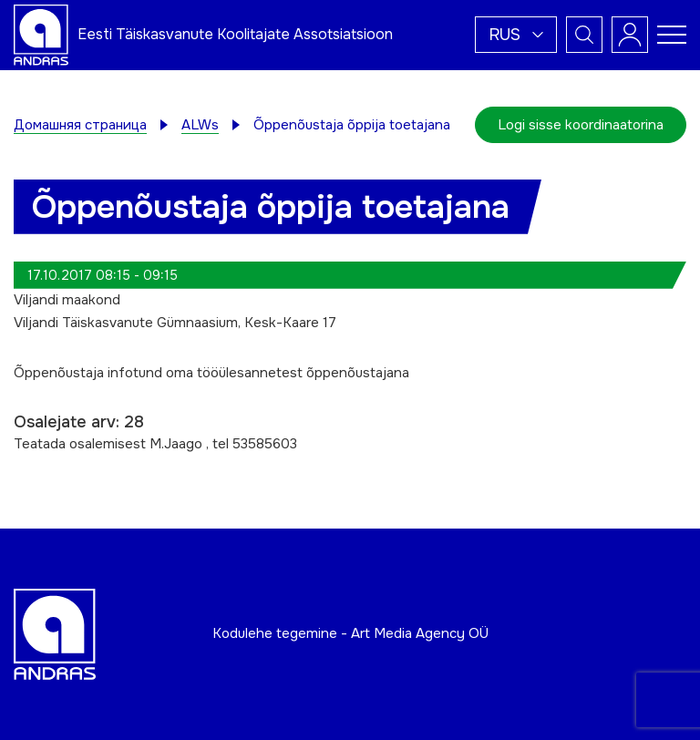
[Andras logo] (41, 34)
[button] (516, 35)
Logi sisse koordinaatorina (581, 125)
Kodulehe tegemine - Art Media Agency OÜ (350, 633)
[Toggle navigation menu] (672, 35)
